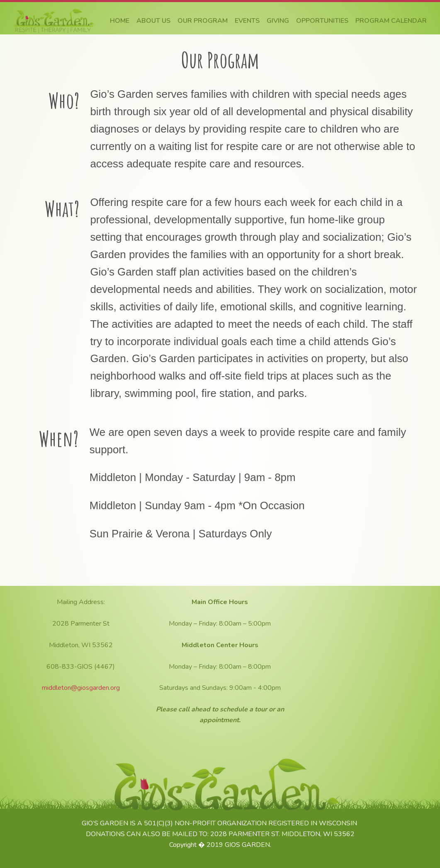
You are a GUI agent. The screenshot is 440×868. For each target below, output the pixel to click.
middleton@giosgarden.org (81, 688)
